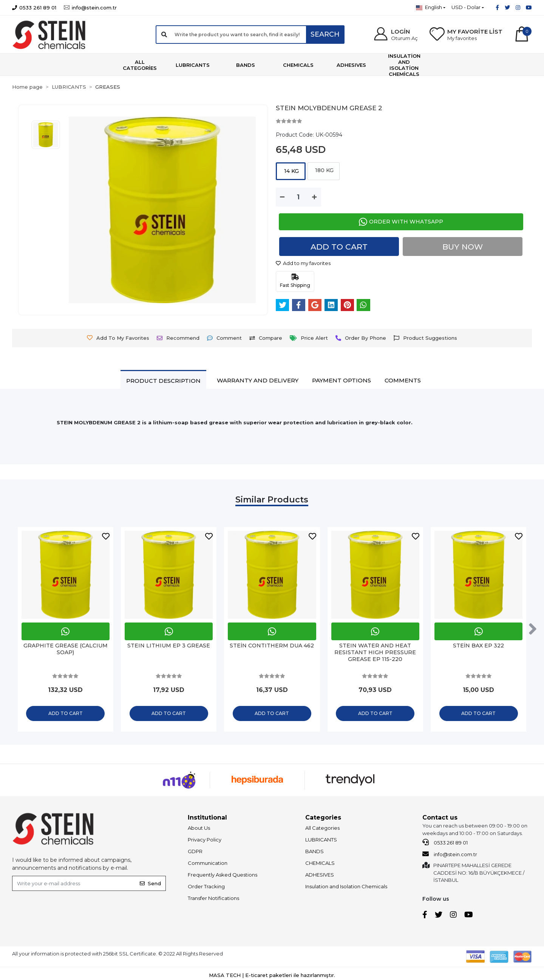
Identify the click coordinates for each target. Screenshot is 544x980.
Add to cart (339, 247)
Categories (323, 819)
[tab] (163, 381)
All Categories (322, 830)
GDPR (195, 853)
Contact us (440, 819)
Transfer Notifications (213, 900)
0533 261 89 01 (445, 844)
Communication (208, 865)
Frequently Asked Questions (223, 877)
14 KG (291, 171)
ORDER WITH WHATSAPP (401, 222)
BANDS (314, 853)
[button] (396, 35)
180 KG (324, 170)
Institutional (207, 819)
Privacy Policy (205, 841)
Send (150, 885)
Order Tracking (206, 888)
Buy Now (463, 247)
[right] (534, 630)
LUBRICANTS (321, 841)
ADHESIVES (320, 877)
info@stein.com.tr (450, 855)
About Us (199, 830)
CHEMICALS (320, 865)
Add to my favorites (303, 263)
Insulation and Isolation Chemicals (346, 888)
